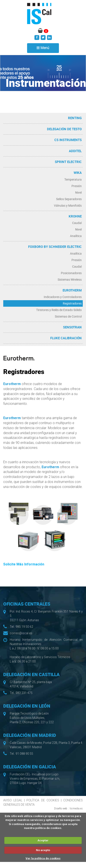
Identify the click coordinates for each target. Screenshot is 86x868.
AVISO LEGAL (13, 800)
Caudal (77, 223)
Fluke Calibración (66, 338)
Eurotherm (72, 290)
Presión (77, 186)
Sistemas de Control (68, 316)
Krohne (75, 216)
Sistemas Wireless (70, 279)
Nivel (78, 192)
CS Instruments (68, 140)
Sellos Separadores (69, 199)
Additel (75, 151)
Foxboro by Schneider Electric (55, 247)
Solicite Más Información (24, 564)
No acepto (43, 850)
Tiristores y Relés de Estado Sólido (59, 310)
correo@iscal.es (21, 633)
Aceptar (43, 840)
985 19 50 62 (24, 627)
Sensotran (72, 327)
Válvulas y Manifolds (68, 205)
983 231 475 (24, 693)
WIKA (78, 173)
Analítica (76, 236)
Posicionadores (71, 273)
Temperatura (73, 179)
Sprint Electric (68, 162)
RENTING (75, 118)
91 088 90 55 (24, 754)
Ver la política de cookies (43, 858)
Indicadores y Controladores (63, 297)
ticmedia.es (76, 809)
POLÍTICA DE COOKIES (43, 800)
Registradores (72, 303)
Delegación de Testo (64, 129)
